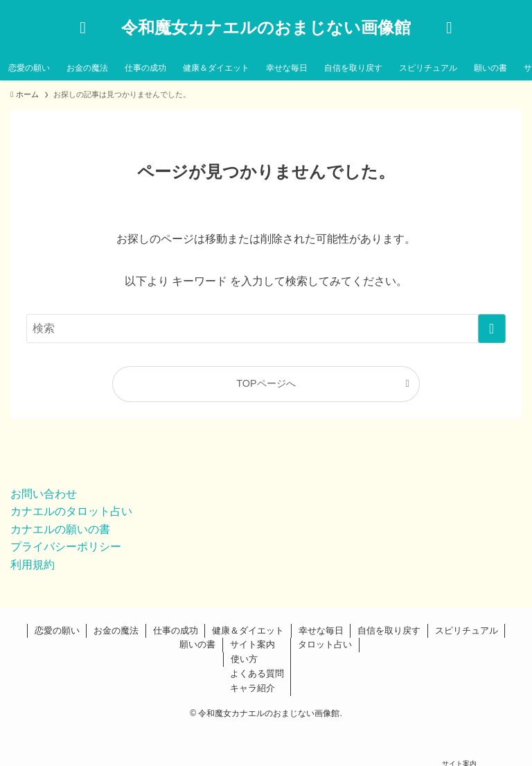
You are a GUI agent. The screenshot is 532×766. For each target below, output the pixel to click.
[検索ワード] (266, 329)
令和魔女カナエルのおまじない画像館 (266, 28)
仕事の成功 (176, 630)
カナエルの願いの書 (60, 529)
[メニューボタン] (449, 28)
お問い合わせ (44, 494)
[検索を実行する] (492, 329)
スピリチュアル (467, 630)
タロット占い (325, 644)
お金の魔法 (116, 630)
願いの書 (197, 644)
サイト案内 (252, 644)
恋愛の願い (57, 630)
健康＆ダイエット (248, 630)
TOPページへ (266, 383)
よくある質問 (257, 673)
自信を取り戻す (389, 630)
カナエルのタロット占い (71, 511)
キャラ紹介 (252, 688)
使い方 (244, 659)
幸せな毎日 (321, 630)
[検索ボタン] (83, 28)
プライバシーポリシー (66, 547)
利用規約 (33, 565)
